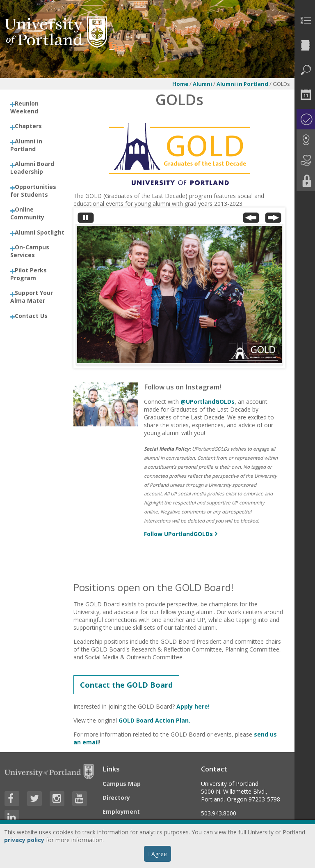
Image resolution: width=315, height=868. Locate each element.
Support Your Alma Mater (32, 297)
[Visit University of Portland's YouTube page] (80, 799)
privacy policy (24, 840)
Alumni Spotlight (40, 232)
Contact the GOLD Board (126, 685)
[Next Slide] (273, 220)
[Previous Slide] (251, 220)
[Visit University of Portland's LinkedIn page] (12, 817)
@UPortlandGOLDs (208, 402)
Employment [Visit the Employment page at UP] (121, 812)
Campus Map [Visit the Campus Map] (122, 784)
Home (180, 84)
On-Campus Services (30, 251)
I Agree (157, 854)
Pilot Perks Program (29, 274)
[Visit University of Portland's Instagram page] (57, 799)
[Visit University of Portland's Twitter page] (34, 799)
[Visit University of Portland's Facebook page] (12, 799)
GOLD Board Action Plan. (154, 720)
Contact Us (31, 316)
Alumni (202, 84)
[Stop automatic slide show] (86, 220)
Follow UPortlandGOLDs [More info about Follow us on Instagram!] (178, 534)
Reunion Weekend (24, 107)
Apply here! (193, 706)
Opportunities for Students (33, 191)
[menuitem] (305, 21)
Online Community (27, 213)
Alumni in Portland (243, 84)
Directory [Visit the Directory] (116, 798)
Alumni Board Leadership (32, 168)
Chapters (28, 126)
